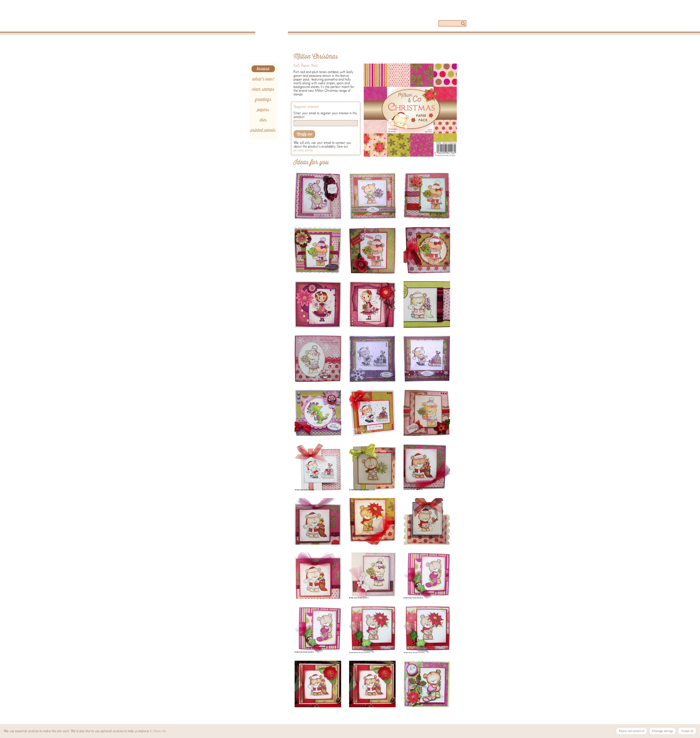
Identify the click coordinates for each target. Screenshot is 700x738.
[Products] (324, 24)
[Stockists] (418, 24)
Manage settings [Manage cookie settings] (663, 731)
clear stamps (263, 89)
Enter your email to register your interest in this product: (325, 115)
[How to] (387, 24)
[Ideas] (355, 24)
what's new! (263, 79)
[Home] (273, 21)
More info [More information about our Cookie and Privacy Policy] (160, 731)
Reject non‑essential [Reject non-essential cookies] (632, 731)
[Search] (452, 23)
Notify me (304, 134)
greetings (263, 99)
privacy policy (303, 150)
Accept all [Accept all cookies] (687, 731)
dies (263, 120)
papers (263, 110)
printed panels (263, 130)
